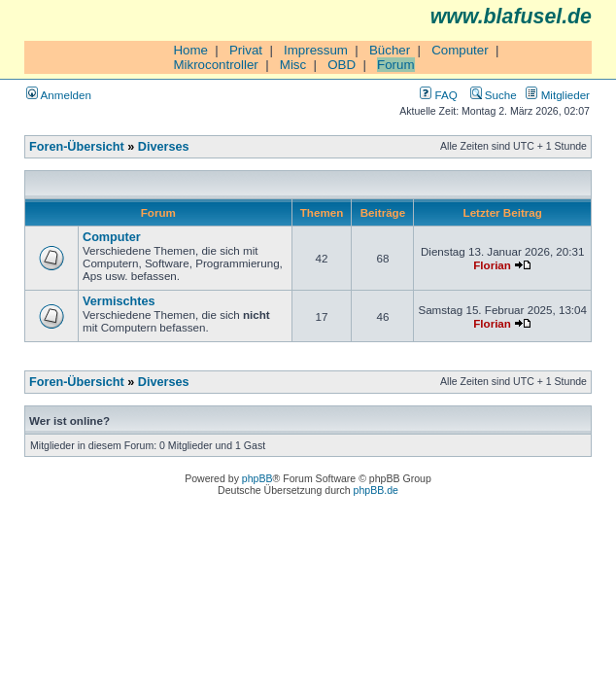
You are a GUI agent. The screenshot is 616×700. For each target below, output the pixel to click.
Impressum (316, 50)
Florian (492, 265)
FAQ (438, 95)
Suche (494, 95)
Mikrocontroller (215, 65)
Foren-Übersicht (77, 147)
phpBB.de (376, 490)
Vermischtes (119, 301)
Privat (246, 50)
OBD (342, 65)
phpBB (257, 478)
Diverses (164, 147)
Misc (293, 65)
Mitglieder (558, 95)
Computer (460, 50)
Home (190, 50)
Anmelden (59, 95)
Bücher (390, 50)
